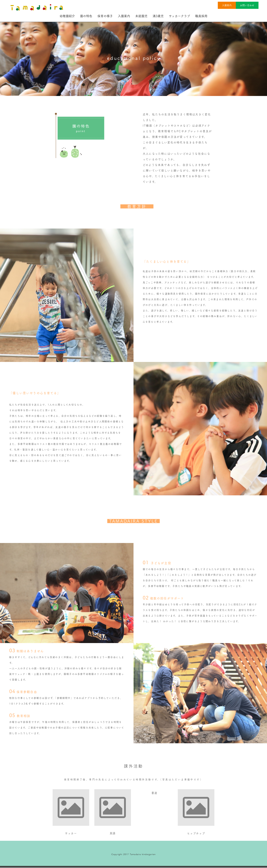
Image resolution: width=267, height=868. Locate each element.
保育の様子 (105, 16)
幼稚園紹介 (67, 16)
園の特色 (86, 16)
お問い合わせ (247, 5)
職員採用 (201, 16)
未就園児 (141, 16)
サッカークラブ (179, 16)
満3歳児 (158, 16)
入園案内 (226, 5)
